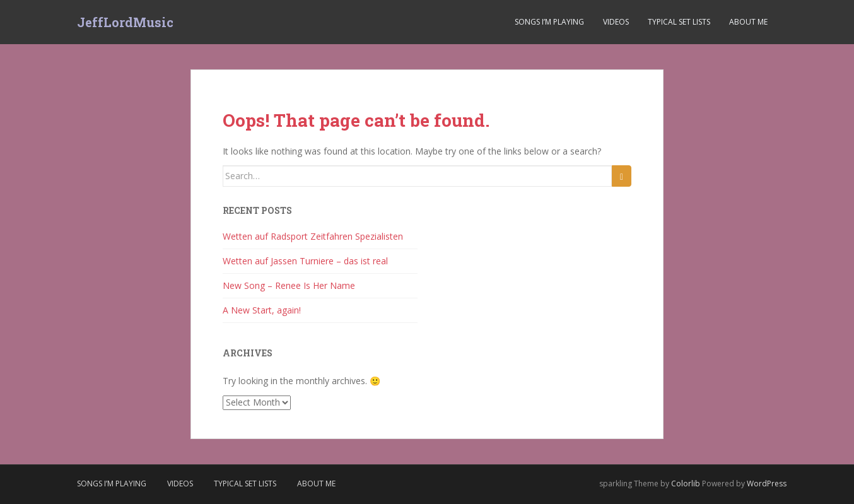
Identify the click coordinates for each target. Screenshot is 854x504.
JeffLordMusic (125, 22)
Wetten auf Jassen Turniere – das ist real (305, 261)
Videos (616, 22)
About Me (748, 22)
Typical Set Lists (679, 22)
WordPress (767, 483)
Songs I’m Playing (549, 22)
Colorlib (686, 483)
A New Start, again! (262, 310)
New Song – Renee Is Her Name (289, 285)
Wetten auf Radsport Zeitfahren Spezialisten (313, 236)
